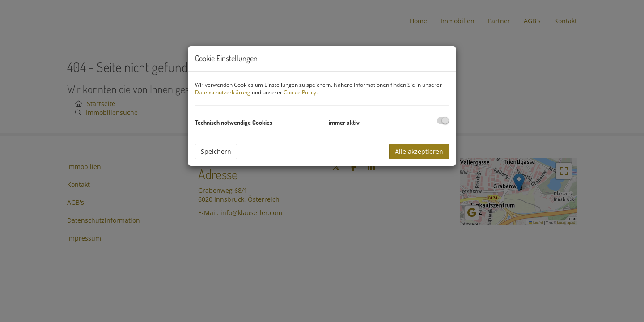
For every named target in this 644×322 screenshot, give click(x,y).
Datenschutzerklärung (223, 92)
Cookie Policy (300, 92)
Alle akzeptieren (419, 151)
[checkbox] (443, 121)
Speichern (216, 151)
